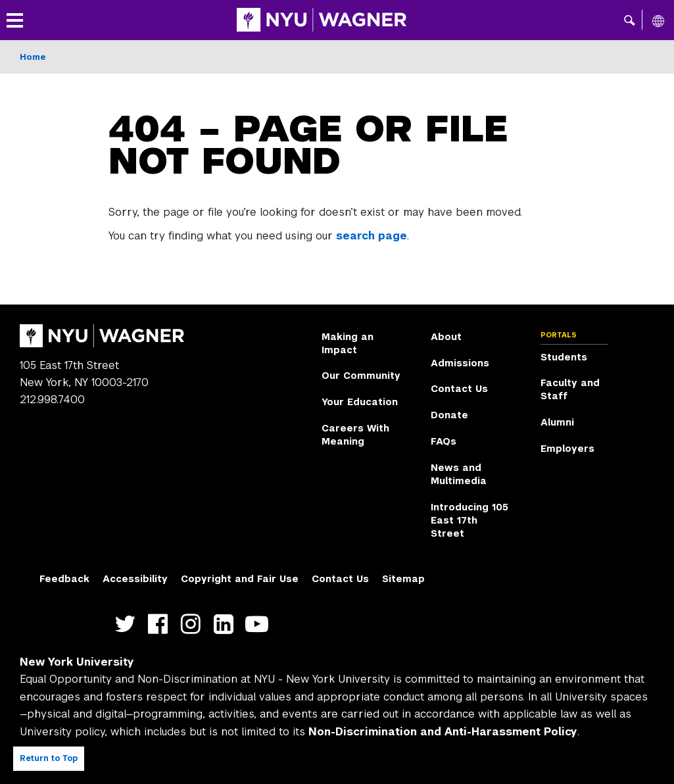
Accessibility (135, 579)
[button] (630, 20)
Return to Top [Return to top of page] (49, 758)
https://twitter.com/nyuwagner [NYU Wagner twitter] (128, 624)
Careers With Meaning (355, 435)
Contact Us (459, 389)
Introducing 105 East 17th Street (469, 520)
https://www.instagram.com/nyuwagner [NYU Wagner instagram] (194, 624)
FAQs (444, 441)
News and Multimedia (459, 474)
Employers (567, 449)
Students (564, 357)
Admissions (460, 363)
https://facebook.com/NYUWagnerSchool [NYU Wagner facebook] (161, 624)
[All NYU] (658, 20)
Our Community (361, 376)
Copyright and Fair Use (240, 579)
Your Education (360, 402)
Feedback (64, 579)
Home (33, 57)
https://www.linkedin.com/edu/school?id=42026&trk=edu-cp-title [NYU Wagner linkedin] (227, 624)
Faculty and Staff (570, 389)
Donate (449, 415)
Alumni (557, 422)
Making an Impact (348, 343)
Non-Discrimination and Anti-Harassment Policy (443, 732)
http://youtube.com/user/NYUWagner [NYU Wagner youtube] (259, 624)
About (446, 337)
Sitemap (403, 579)
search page (372, 236)
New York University (77, 662)
